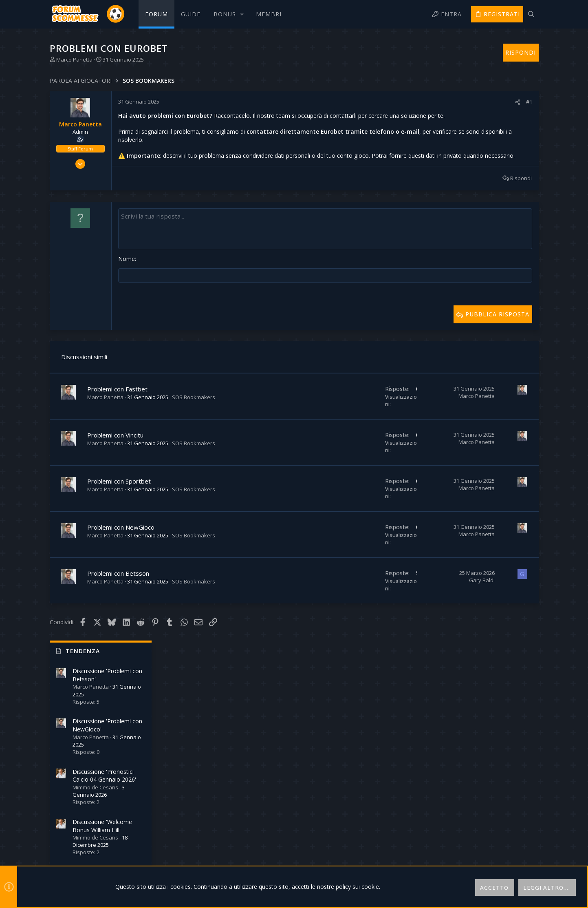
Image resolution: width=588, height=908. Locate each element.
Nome (127, 275)
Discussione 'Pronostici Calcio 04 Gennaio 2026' (491, 226)
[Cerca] (531, 14)
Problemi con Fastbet (117, 404)
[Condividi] (404, 102)
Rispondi (408, 194)
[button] (228, 14)
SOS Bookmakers (194, 413)
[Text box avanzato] (269, 245)
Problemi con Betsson (118, 589)
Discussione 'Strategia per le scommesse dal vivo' (494, 327)
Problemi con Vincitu (115, 451)
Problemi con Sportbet (119, 497)
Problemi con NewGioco (121, 543)
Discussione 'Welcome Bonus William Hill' (489, 276)
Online (469, 379)
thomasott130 (515, 514)
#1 (416, 102)
